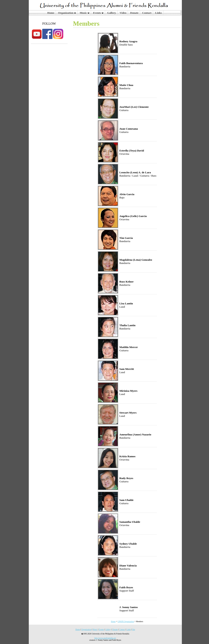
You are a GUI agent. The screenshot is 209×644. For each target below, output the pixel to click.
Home (51, 13)
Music (84, 13)
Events (98, 13)
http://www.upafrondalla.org (105, 638)
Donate (134, 13)
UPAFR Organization (126, 622)
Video (123, 13)
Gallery (112, 13)
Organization (67, 13)
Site (134, 630)
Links (158, 13)
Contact (147, 13)
